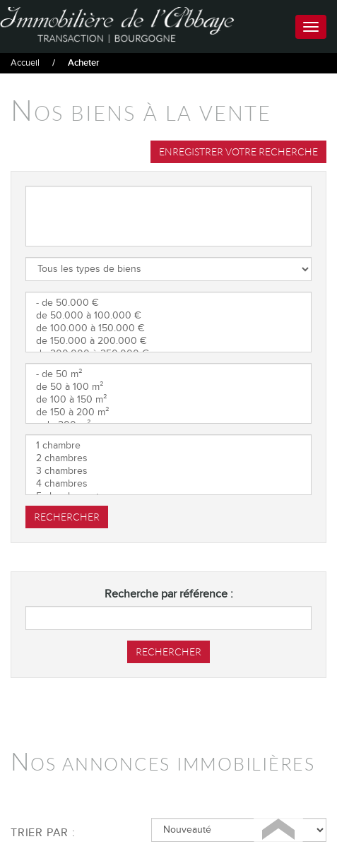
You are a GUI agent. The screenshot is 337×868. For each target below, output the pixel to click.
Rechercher (67, 517)
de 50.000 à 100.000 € (168, 316)
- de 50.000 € (168, 303)
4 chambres (168, 484)
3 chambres (168, 471)
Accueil (25, 63)
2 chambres (168, 458)
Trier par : (43, 833)
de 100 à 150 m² (168, 400)
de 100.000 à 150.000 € (168, 328)
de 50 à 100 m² (168, 387)
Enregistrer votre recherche (238, 152)
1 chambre (168, 446)
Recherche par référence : (169, 594)
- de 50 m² (168, 374)
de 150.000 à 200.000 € (168, 341)
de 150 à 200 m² (168, 412)
